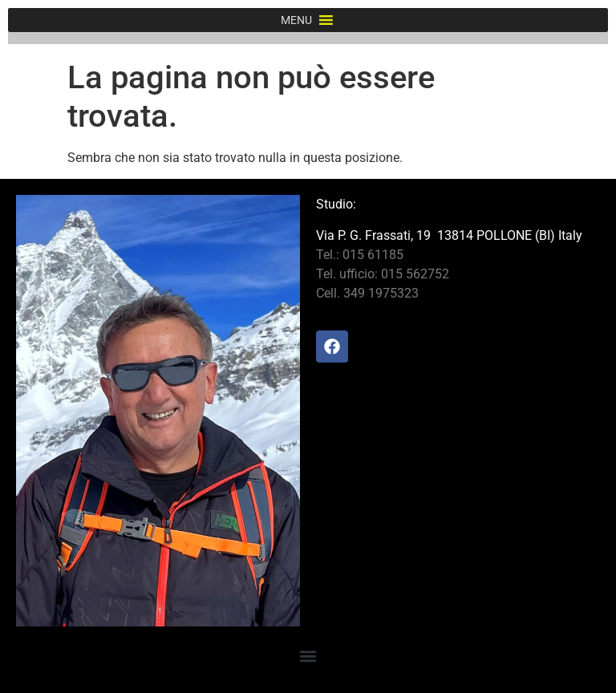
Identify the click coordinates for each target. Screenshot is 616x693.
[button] (296, 20)
